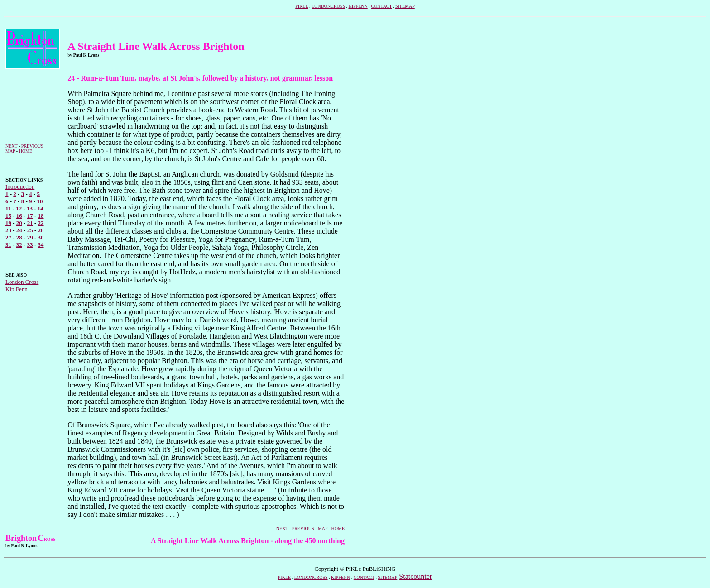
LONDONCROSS (328, 6)
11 (8, 208)
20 (19, 223)
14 (41, 208)
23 (8, 230)
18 (41, 216)
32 (19, 245)
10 (40, 201)
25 (30, 230)
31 (8, 245)
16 (19, 216)
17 (30, 216)
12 (19, 208)
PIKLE (302, 6)
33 (30, 245)
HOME (26, 151)
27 (8, 237)
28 (19, 237)
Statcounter (415, 576)
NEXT (11, 146)
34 (41, 245)
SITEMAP (405, 6)
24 (19, 230)
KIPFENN (358, 6)
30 (41, 237)
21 (30, 223)
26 (41, 230)
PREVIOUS (32, 146)
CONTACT (381, 6)
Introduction (20, 187)
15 (8, 216)
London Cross (22, 282)
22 (41, 223)
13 (30, 208)
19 (8, 223)
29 (30, 237)
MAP (10, 151)
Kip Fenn (17, 289)
